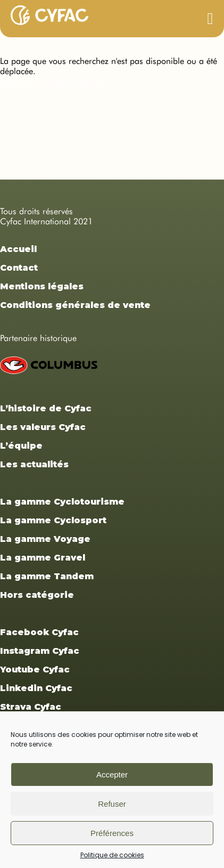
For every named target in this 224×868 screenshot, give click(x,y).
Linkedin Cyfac (36, 688)
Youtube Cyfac (35, 670)
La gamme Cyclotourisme (62, 502)
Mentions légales (42, 286)
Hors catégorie (37, 595)
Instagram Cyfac (40, 651)
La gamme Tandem (47, 576)
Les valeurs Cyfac (43, 427)
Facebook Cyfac (39, 632)
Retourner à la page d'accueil (54, 81)
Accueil (18, 249)
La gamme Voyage (45, 539)
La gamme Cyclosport (53, 520)
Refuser (112, 804)
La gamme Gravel (43, 558)
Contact (19, 268)
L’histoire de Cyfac (46, 408)
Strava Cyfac (31, 707)
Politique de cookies (112, 855)
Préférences (112, 833)
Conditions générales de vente (75, 305)
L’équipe (21, 446)
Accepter (112, 774)
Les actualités (34, 464)
